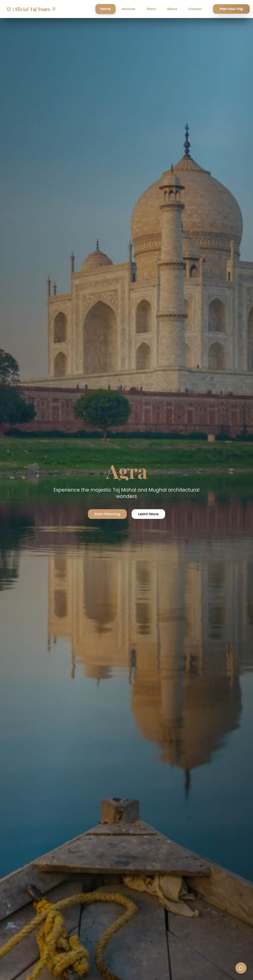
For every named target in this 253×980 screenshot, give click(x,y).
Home (105, 9)
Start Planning (107, 514)
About (172, 9)
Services (129, 9)
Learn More (148, 514)
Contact (195, 9)
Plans (151, 9)
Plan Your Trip (231, 9)
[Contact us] (241, 968)
